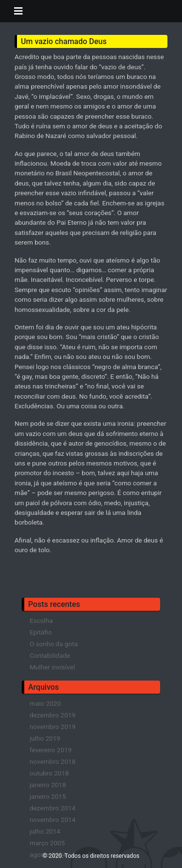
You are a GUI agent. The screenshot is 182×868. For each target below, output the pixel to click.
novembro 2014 (53, 820)
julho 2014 (45, 831)
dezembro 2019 (52, 715)
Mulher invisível (52, 667)
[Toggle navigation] (18, 11)
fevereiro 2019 (51, 750)
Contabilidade (50, 655)
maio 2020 (45, 703)
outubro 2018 (49, 773)
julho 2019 (45, 738)
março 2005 (47, 843)
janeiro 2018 (48, 785)
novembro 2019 (53, 727)
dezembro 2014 (52, 808)
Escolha (41, 620)
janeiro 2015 (48, 796)
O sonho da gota (54, 644)
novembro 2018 (53, 761)
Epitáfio (41, 632)
